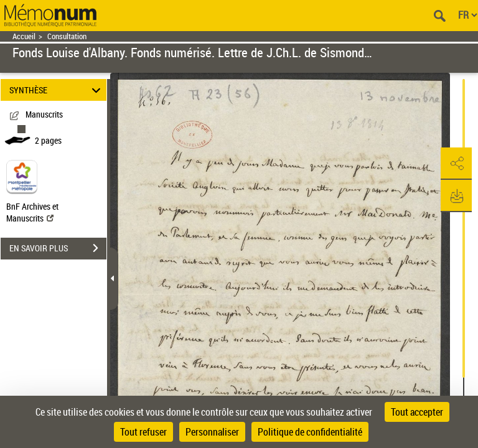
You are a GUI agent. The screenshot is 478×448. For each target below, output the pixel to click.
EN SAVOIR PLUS (58, 248)
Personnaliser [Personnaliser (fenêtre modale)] (212, 432)
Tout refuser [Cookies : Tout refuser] (143, 432)
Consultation (67, 36)
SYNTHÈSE (57, 90)
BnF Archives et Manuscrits (32, 212)
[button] (456, 164)
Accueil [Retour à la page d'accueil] (24, 36)
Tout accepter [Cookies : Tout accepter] (417, 412)
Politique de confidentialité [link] (310, 432)
